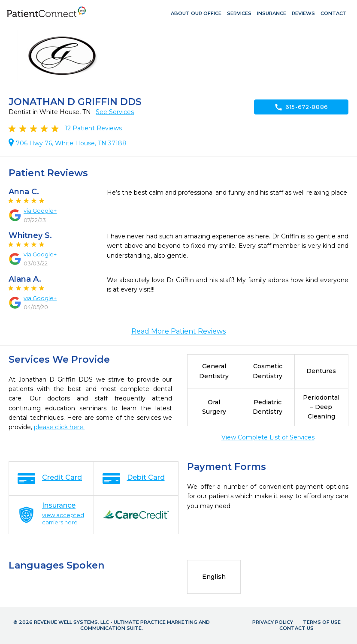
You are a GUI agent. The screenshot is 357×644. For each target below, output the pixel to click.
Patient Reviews (93, 128)
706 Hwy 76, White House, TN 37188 (71, 143)
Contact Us (296, 628)
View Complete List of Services (268, 437)
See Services (115, 112)
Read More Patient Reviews (178, 331)
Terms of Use (322, 622)
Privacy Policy (273, 622)
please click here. (59, 427)
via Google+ (40, 211)
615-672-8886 (301, 107)
